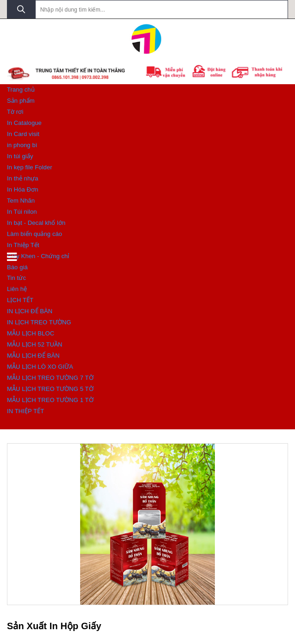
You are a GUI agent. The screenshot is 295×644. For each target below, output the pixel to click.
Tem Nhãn (21, 201)
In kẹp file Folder (30, 167)
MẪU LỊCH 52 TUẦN (35, 344)
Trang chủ (21, 90)
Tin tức (16, 278)
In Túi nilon (22, 212)
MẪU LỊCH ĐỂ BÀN (33, 356)
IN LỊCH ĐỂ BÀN (30, 311)
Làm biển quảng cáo (35, 234)
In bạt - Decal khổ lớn (36, 223)
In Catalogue (24, 123)
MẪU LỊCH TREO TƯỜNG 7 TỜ (50, 378)
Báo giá (17, 267)
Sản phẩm (21, 101)
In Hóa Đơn (23, 189)
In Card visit (23, 134)
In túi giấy (20, 156)
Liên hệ (17, 289)
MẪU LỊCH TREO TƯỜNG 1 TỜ (50, 400)
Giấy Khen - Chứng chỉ (38, 256)
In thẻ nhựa (23, 178)
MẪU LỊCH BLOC (31, 333)
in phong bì (22, 145)
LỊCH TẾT (20, 300)
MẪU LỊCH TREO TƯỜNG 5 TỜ (50, 389)
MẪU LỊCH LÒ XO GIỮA (40, 367)
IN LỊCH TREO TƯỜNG (39, 322)
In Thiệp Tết (23, 245)
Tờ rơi (15, 112)
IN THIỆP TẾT (25, 411)
